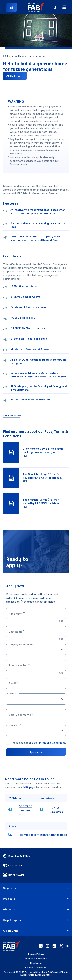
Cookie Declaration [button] (36, 968)
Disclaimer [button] (36, 963)
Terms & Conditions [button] (36, 959)
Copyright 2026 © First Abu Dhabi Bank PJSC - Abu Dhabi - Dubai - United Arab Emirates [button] (36, 974)
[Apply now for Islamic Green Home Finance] (15, 76)
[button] (36, 7)
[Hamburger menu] (64, 7)
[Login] (12, 7)
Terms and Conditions (52, 743)
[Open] (62, 650)
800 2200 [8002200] (26, 806)
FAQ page (29, 787)
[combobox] (33, 650)
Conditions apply (12, 416)
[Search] (54, 7)
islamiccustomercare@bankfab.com (44, 835)
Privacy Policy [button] (36, 954)
